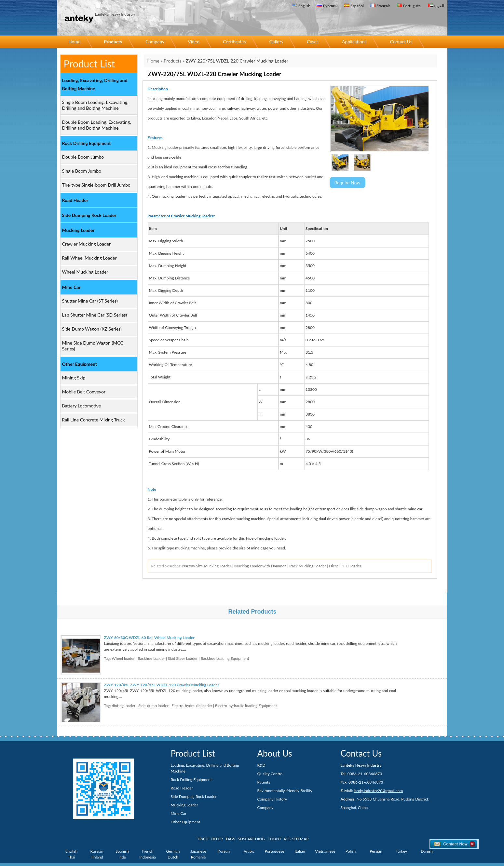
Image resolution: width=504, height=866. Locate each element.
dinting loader (124, 706)
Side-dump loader (153, 706)
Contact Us (401, 42)
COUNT (274, 839)
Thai (71, 857)
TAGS (230, 839)
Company (155, 42)
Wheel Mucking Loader (85, 272)
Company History (272, 799)
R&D (261, 765)
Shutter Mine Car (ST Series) (90, 301)
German (173, 851)
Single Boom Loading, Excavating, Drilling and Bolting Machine (95, 105)
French (148, 851)
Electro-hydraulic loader (192, 706)
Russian (97, 851)
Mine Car (71, 287)
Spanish (122, 851)
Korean (224, 851)
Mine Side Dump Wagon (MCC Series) (93, 346)
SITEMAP (300, 839)
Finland (97, 857)
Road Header (75, 200)
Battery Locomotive (82, 406)
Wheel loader (123, 658)
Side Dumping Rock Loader (89, 215)
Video (194, 42)
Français (380, 6)
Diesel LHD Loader (345, 566)
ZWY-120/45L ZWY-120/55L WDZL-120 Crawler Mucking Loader (162, 685)
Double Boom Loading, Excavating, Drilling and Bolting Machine (97, 125)
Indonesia (148, 857)
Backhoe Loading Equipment (225, 658)
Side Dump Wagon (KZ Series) (92, 329)
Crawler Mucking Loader (87, 244)
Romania (198, 857)
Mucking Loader (78, 230)
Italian (300, 851)
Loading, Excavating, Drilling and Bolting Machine (95, 84)
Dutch (173, 857)
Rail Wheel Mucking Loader (89, 258)
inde (122, 857)
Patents (264, 782)
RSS (287, 839)
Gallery (276, 42)
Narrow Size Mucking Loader (207, 566)
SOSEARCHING (252, 839)
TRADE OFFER (210, 839)
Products (113, 42)
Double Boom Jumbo (83, 157)
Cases (313, 42)
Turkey (401, 851)
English (301, 6)
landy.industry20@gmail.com (378, 791)
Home (74, 42)
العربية (436, 6)
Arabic (249, 851)
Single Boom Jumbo (82, 171)
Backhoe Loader (151, 658)
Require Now (347, 183)
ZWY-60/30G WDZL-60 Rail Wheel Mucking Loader (149, 638)
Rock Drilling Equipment (87, 143)
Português (409, 6)
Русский (327, 6)
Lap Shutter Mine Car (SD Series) (95, 315)
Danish (427, 851)
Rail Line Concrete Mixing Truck (94, 420)
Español (354, 6)
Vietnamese (325, 851)
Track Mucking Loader (307, 566)
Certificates (234, 42)
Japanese (198, 851)
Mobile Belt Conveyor (84, 392)
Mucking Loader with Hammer (260, 566)
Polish (351, 851)
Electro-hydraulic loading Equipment (246, 706)
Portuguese (275, 851)
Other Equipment (80, 364)
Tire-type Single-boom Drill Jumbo (96, 185)
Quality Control (271, 774)
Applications (354, 42)
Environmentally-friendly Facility (285, 791)
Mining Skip (74, 378)
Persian (376, 851)
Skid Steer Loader (183, 658)
